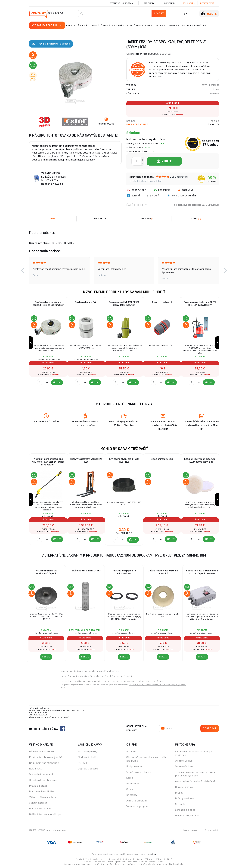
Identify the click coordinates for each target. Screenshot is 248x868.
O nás (130, 789)
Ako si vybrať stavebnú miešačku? (195, 781)
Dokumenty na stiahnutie (44, 763)
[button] (23, 271)
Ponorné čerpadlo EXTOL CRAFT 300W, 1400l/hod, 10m (124, 304)
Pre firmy (149, 3)
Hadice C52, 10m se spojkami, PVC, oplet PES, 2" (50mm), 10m (134, 681)
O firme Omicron (185, 766)
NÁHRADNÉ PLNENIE (42, 751)
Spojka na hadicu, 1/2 (162, 302)
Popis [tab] (53, 219)
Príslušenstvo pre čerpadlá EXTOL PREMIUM (196, 205)
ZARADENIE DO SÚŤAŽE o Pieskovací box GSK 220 (54, 177)
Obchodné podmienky (42, 774)
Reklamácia (36, 769)
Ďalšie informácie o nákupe (45, 814)
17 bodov (210, 144)
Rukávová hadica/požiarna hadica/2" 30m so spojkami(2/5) (48, 304)
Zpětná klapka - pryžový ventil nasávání (163, 572)
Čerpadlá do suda (185, 810)
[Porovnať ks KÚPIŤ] (40, 382)
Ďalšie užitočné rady (187, 815)
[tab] (148, 219)
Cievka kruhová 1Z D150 (162, 459)
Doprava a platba (88, 769)
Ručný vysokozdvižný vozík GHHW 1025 (86, 460)
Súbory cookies (38, 803)
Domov (69, 25)
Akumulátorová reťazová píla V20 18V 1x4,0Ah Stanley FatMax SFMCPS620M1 (48, 462)
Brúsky (179, 793)
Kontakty (170, 3)
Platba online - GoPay (42, 791)
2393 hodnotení (179, 177)
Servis (130, 778)
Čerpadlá (105, 25)
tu (155, 854)
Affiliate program (136, 801)
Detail (46, 657)
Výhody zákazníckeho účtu (45, 797)
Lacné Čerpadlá (92, 676)
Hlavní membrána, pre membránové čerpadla (46, 572)
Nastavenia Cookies (41, 809)
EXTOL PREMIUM (210, 85)
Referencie (133, 783)
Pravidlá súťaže (38, 786)
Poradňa (131, 751)
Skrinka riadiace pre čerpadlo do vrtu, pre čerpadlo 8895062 (202, 572)
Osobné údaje (212, 830)
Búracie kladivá (184, 787)
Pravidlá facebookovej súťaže (46, 757)
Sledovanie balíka (88, 757)
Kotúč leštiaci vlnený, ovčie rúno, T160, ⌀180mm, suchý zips (200, 460)
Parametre (100, 219)
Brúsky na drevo (185, 798)
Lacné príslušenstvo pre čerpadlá (116, 676)
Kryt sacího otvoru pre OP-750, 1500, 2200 (124, 460)
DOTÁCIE (83, 763)
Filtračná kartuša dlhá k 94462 (85, 571)
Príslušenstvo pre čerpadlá (129, 25)
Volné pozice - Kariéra (139, 772)
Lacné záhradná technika (72, 676)
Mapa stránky (190, 830)
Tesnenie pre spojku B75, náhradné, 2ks (124, 572)
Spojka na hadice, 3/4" (86, 302)
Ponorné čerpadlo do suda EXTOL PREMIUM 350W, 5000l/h (200, 304)
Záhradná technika (87, 25)
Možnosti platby (87, 751)
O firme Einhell (184, 761)
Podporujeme (134, 766)
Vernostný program (122, 3)
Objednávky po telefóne (43, 780)
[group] (48, 343)
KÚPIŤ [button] (59, 382)
